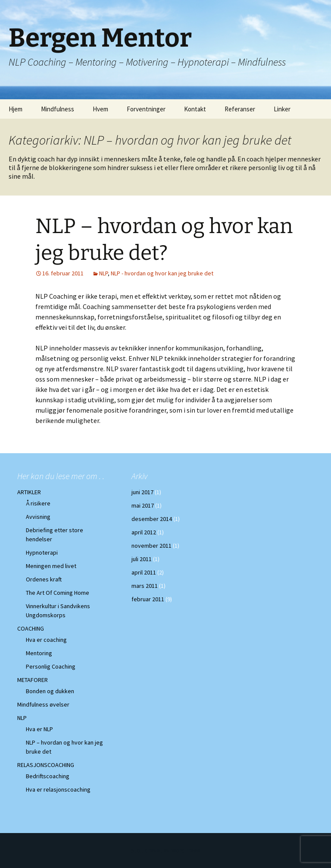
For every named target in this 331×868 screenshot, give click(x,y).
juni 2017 (142, 492)
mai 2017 (143, 505)
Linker (282, 109)
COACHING (31, 628)
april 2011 (144, 572)
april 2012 (144, 532)
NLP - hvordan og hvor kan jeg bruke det (162, 273)
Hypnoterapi (42, 552)
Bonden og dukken (50, 691)
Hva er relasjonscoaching (58, 789)
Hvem (100, 109)
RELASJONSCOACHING (46, 765)
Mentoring (39, 653)
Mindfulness (58, 109)
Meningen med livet (51, 566)
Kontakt (195, 109)
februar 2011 (148, 599)
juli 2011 (142, 559)
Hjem (16, 109)
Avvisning (38, 517)
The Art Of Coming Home (58, 593)
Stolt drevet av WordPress (165, 850)
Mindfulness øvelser (43, 704)
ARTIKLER (29, 492)
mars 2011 (145, 586)
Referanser (240, 109)
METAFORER (33, 680)
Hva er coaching (46, 640)
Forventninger (146, 109)
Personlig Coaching (51, 666)
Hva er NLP (39, 729)
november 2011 (151, 546)
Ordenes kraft (44, 579)
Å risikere (38, 503)
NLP (103, 273)
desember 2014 (152, 519)
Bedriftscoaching (48, 776)
